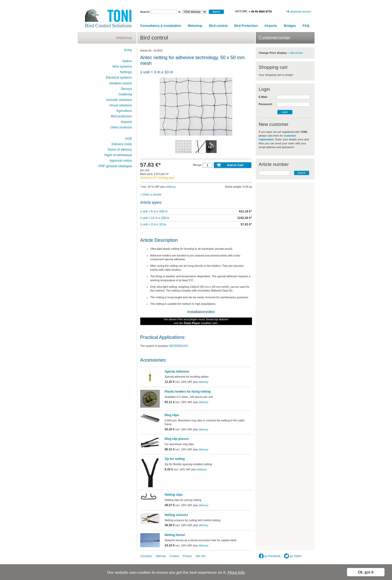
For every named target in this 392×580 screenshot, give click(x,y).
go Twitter (293, 556)
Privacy (187, 556)
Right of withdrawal (118, 155)
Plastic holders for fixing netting (188, 392)
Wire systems (122, 66)
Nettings (126, 72)
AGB (128, 138)
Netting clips (174, 495)
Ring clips (172, 415)
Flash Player (192, 323)
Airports (271, 26)
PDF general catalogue (115, 166)
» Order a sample (151, 194)
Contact (174, 556)
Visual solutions (120, 105)
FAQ (306, 26)
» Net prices (296, 53)
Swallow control (120, 83)
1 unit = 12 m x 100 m (155, 218)
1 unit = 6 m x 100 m (154, 211)
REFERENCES (179, 346)
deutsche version (301, 12)
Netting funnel (175, 535)
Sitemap (161, 556)
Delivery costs (122, 144)
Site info (200, 556)
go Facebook (270, 556)
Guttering (125, 94)
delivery (171, 187)
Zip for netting (175, 459)
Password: (266, 104)
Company (146, 556)
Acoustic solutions (119, 100)
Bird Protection (246, 26)
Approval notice (121, 161)
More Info (236, 572)
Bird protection (121, 116)
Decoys (126, 89)
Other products (121, 127)
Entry (128, 50)
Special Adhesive (177, 372)
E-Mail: (263, 97)
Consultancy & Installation (161, 26)
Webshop (195, 26)
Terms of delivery (119, 150)
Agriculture (124, 111)
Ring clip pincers (177, 439)
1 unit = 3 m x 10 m (153, 224)
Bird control (218, 26)
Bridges (290, 26)
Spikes (127, 61)
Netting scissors (176, 515)
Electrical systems (119, 77)
